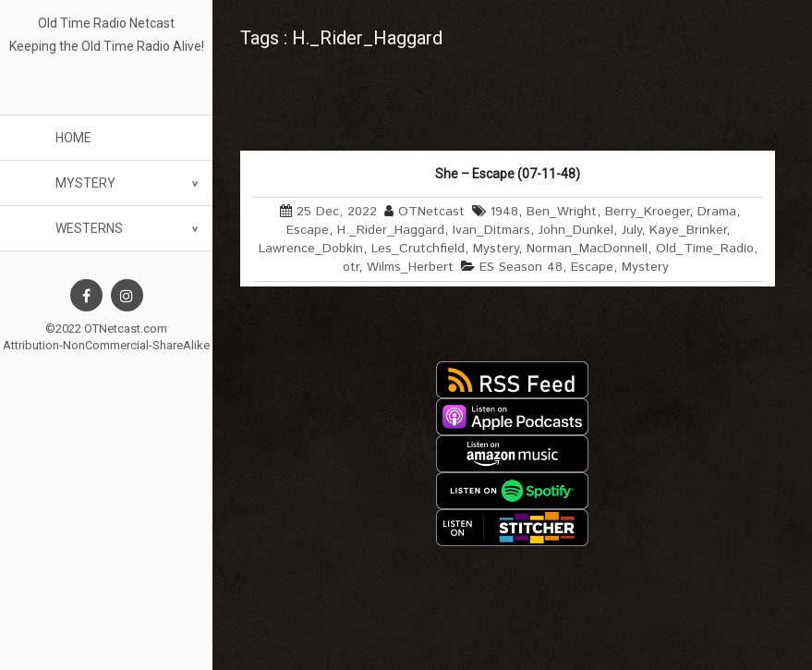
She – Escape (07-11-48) (508, 174)
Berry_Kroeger (647, 212)
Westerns (89, 228)
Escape (308, 230)
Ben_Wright (562, 212)
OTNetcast (431, 212)
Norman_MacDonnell (587, 249)
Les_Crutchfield (418, 249)
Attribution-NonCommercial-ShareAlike (106, 345)
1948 (504, 212)
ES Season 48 (521, 267)
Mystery (85, 183)
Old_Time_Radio (705, 249)
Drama (717, 212)
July (631, 230)
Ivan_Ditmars (491, 230)
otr (351, 267)
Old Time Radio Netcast (106, 23)
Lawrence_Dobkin (311, 249)
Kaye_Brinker (688, 230)
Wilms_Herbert (410, 267)
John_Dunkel (576, 230)
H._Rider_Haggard (391, 230)
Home (73, 138)
